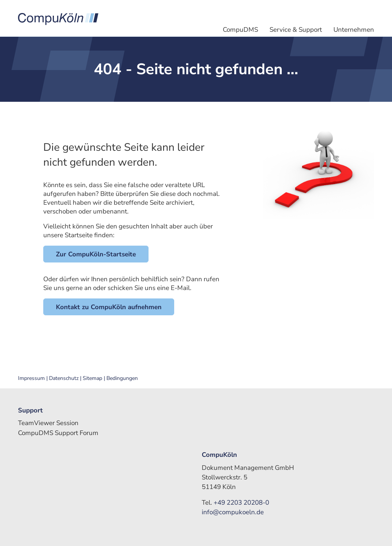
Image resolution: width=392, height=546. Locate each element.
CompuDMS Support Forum (58, 433)
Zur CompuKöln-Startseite (96, 254)
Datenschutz (64, 378)
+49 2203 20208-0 (241, 503)
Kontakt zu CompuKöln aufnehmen (109, 307)
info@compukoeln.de (233, 512)
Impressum (31, 378)
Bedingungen (122, 378)
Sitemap (92, 378)
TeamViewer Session (48, 423)
